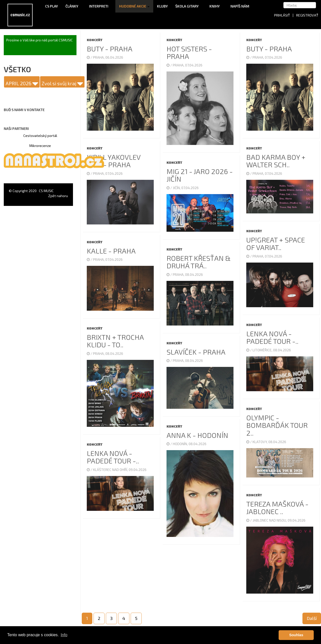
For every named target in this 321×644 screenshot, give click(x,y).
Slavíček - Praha (196, 352)
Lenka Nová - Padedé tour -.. (272, 337)
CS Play (52, 6)
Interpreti (100, 6)
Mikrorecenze (40, 146)
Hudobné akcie (134, 6)
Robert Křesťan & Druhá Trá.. (199, 262)
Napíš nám (240, 6)
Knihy (216, 6)
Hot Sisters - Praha (189, 53)
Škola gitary (189, 6)
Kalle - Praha (111, 251)
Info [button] (64, 635)
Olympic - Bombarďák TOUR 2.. (277, 425)
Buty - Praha (110, 49)
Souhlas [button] (296, 635)
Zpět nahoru (58, 196)
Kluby (162, 6)
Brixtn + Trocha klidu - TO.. (115, 341)
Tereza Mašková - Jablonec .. (277, 508)
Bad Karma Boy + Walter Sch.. (276, 161)
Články (73, 6)
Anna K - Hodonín (197, 435)
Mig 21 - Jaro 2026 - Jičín (200, 175)
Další (312, 618)
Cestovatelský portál (40, 136)
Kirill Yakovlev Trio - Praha (114, 161)
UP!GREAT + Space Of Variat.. (276, 244)
